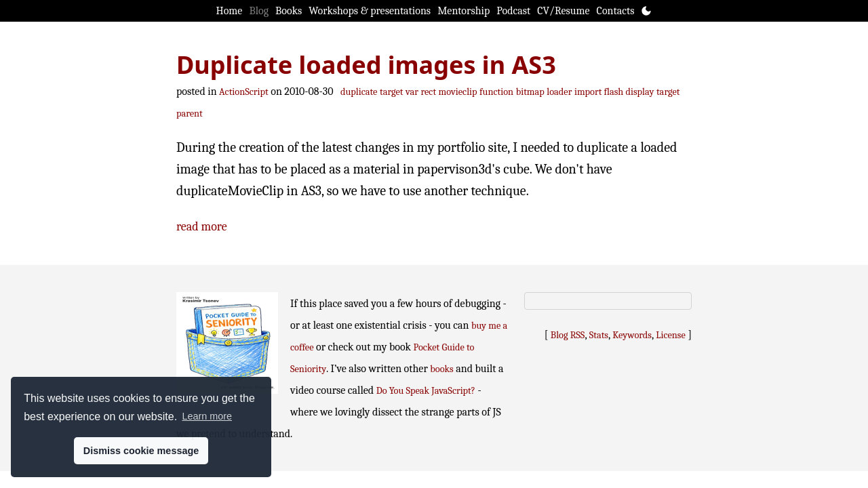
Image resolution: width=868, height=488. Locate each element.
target (392, 92)
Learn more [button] (207, 416)
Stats (599, 335)
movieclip (458, 92)
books (441, 369)
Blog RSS (568, 335)
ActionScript (244, 92)
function (496, 92)
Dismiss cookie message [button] (141, 451)
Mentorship (463, 11)
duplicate (359, 92)
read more (202, 227)
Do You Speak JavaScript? (426, 391)
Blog (259, 11)
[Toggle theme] (646, 11)
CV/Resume (563, 11)
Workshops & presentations (370, 11)
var (412, 92)
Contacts (616, 11)
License (671, 335)
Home (230, 11)
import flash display (614, 92)
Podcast (513, 11)
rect (429, 92)
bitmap (530, 92)
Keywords (632, 335)
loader (559, 92)
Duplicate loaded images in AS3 (366, 65)
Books (289, 11)
